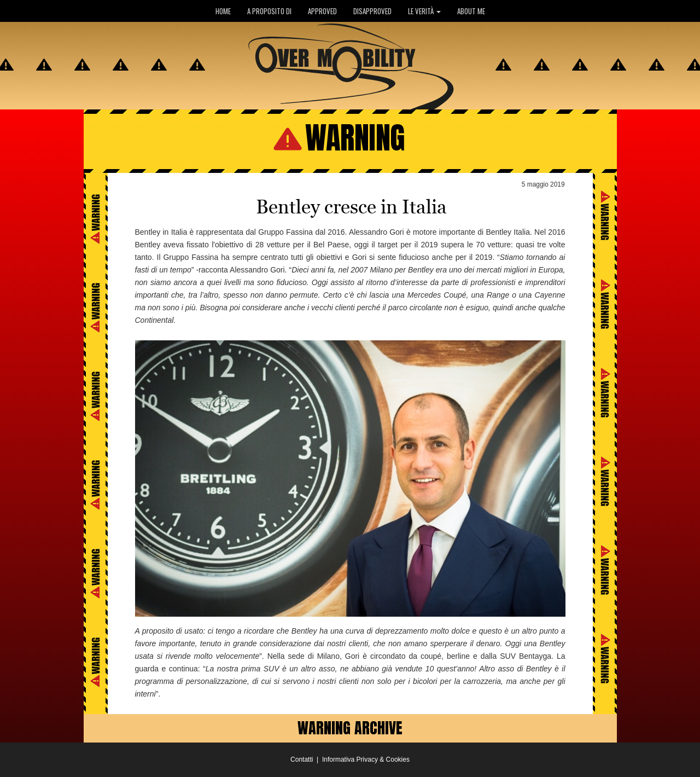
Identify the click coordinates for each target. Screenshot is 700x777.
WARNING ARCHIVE (350, 728)
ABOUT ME (471, 11)
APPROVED (322, 11)
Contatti (302, 759)
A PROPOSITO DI (269, 11)
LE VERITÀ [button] (424, 11)
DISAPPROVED (372, 11)
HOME (223, 11)
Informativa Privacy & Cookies (366, 759)
